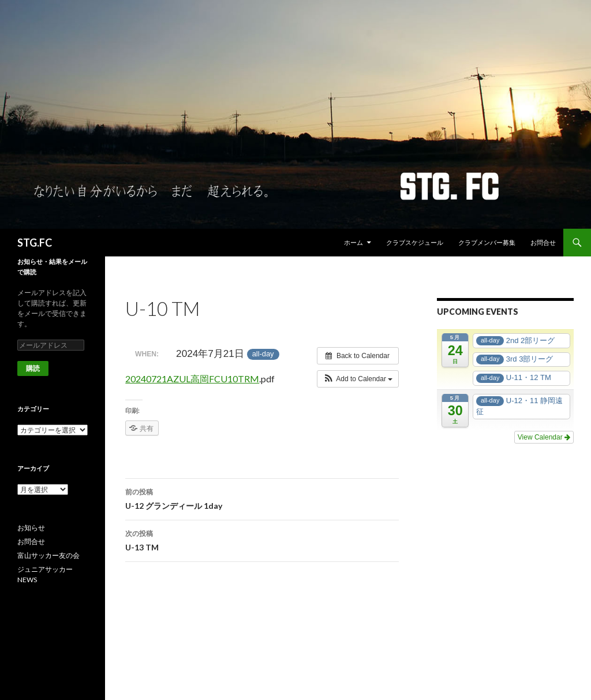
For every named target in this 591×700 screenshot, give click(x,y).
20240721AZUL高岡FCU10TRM (192, 379)
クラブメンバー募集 (487, 242)
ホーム (354, 242)
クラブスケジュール (415, 242)
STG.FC (35, 243)
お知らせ (31, 528)
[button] (358, 379)
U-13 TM (262, 539)
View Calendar (544, 437)
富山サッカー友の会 (48, 555)
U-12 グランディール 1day (262, 498)
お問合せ (543, 242)
